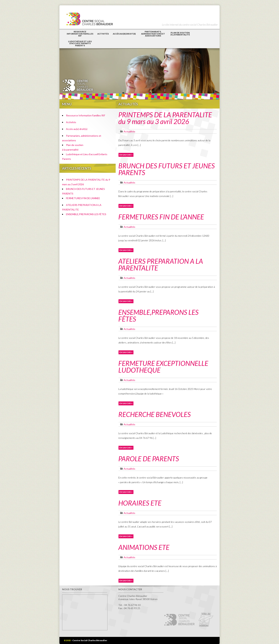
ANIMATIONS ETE (144, 547)
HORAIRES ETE (140, 503)
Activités (103, 34)
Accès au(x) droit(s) (124, 34)
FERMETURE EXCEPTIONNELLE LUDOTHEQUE (163, 367)
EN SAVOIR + (126, 155)
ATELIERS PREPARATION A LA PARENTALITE (161, 264)
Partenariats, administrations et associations (153, 34)
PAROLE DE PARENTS (149, 459)
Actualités (129, 131)
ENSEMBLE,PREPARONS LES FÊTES (86, 214)
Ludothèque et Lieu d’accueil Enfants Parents (80, 43)
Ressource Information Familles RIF (80, 34)
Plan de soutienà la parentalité (180, 34)
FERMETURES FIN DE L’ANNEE (83, 198)
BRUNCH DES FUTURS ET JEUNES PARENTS (167, 169)
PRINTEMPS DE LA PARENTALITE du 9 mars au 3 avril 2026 (165, 118)
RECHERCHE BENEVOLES (155, 414)
